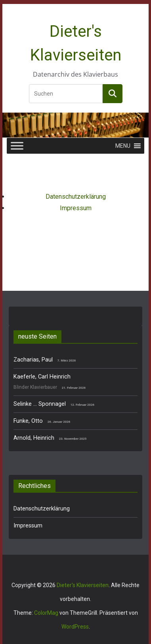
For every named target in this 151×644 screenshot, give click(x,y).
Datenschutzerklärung (76, 197)
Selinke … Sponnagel (40, 404)
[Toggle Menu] (17, 146)
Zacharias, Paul (33, 360)
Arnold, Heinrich (34, 438)
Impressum (76, 208)
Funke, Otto (28, 421)
